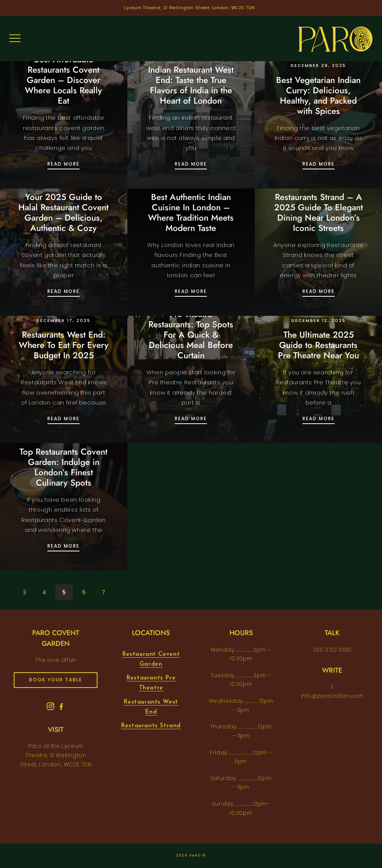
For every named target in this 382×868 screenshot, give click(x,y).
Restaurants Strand (151, 726)
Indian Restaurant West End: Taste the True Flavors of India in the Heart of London (191, 85)
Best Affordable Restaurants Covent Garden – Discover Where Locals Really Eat (63, 80)
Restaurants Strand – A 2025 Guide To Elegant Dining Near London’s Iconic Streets (319, 212)
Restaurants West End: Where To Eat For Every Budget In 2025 (64, 345)
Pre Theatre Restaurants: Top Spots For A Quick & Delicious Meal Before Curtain (191, 335)
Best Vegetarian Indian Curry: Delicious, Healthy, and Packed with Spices (318, 95)
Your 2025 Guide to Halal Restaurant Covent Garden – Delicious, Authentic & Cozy (63, 212)
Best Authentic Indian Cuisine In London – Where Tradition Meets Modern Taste (191, 212)
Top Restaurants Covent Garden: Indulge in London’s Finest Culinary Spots (63, 467)
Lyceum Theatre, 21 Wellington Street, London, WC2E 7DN (189, 8)
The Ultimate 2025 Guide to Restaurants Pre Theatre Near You (319, 345)
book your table (56, 680)
